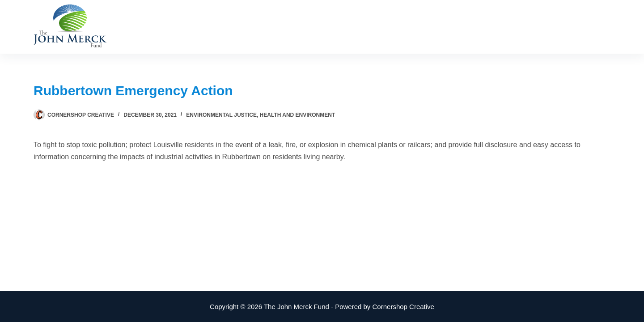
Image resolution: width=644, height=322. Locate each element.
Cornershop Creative (403, 307)
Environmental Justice (221, 115)
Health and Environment (298, 115)
